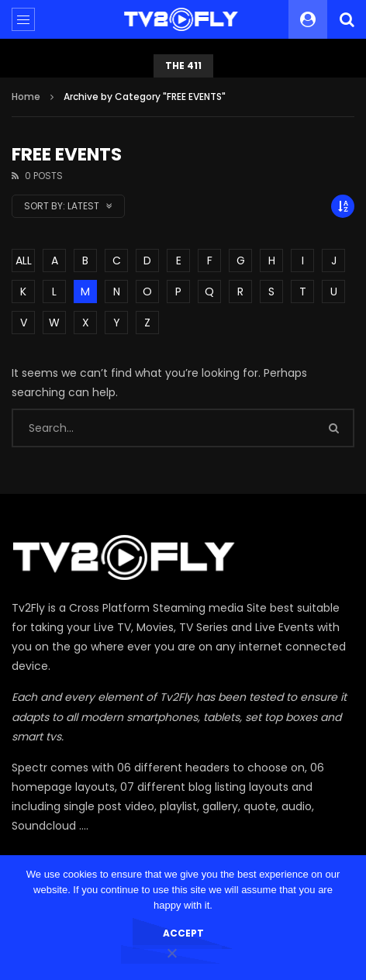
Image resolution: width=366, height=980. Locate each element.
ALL (24, 261)
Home (26, 97)
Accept (183, 933)
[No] (171, 954)
